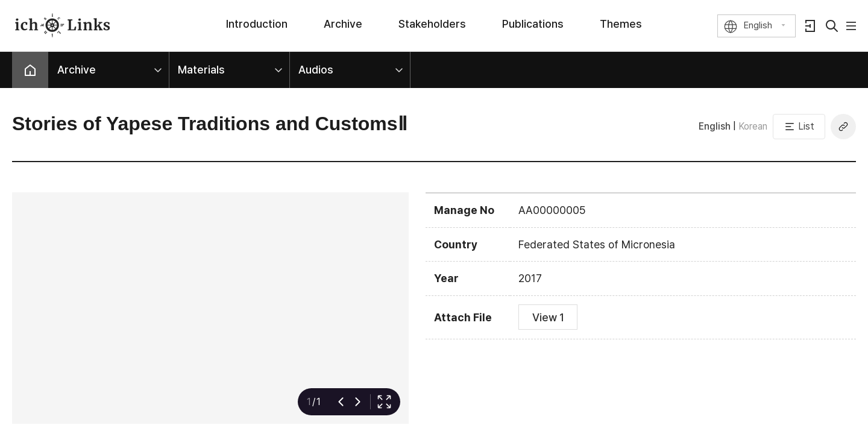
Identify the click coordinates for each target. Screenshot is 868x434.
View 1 (548, 317)
